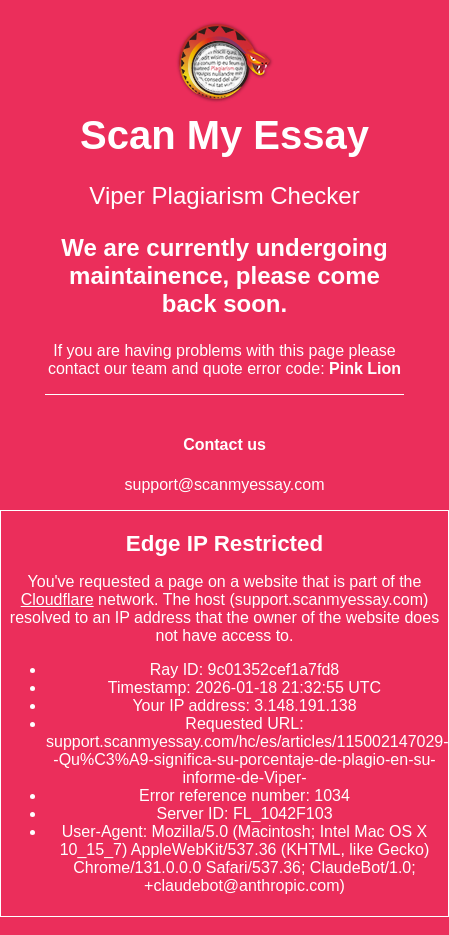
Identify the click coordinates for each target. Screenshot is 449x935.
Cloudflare (57, 599)
